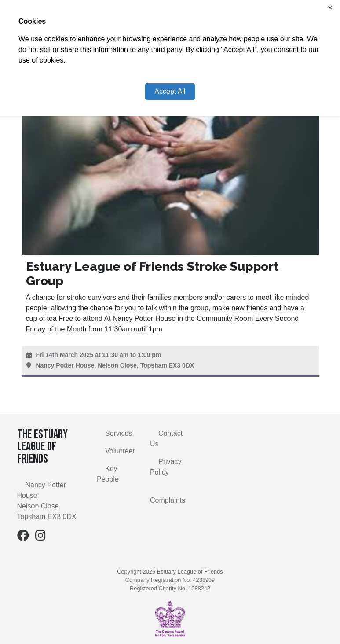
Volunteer (120, 451)
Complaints (168, 500)
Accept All (170, 91)
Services (119, 433)
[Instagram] (40, 537)
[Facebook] (23, 537)
